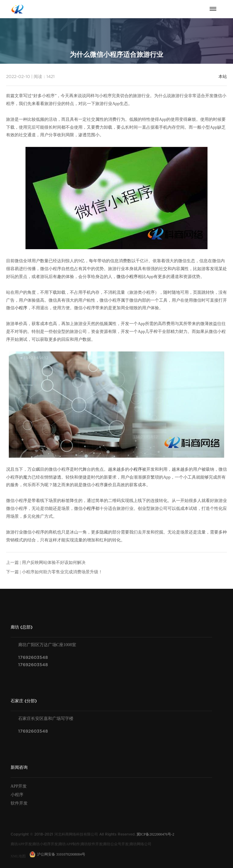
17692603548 (33, 658)
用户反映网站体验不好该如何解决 (54, 563)
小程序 (21, 308)
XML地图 (18, 856)
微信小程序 (127, 277)
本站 (223, 76)
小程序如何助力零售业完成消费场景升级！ (62, 572)
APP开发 (19, 786)
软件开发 (19, 803)
